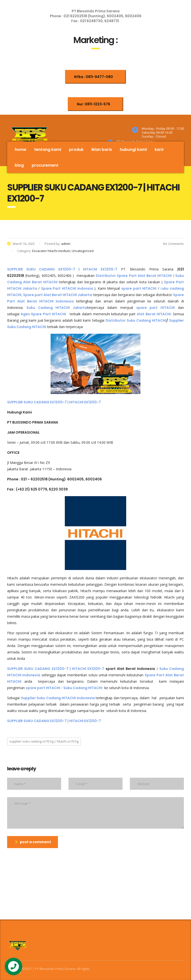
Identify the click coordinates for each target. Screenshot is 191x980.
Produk (76, 150)
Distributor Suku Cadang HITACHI (136, 320)
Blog (19, 165)
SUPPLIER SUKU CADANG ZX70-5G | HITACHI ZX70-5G (44, 741)
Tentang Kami (48, 150)
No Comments (170, 244)
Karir (159, 150)
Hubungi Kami (133, 150)
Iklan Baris (102, 150)
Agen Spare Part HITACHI (43, 314)
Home (20, 150)
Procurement (45, 165)
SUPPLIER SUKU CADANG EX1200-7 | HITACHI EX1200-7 (54, 402)
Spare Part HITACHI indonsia (67, 288)
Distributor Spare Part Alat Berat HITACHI (134, 276)
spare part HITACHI (156, 308)
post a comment (33, 842)
